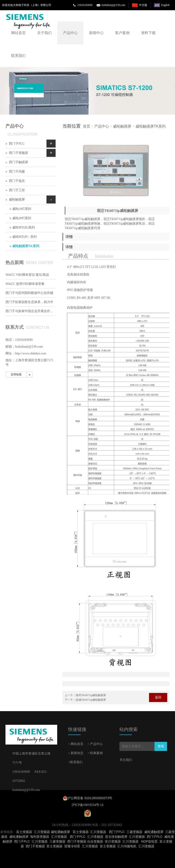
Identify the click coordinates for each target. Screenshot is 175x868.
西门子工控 (17, 190)
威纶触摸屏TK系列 (151, 126)
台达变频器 (95, 841)
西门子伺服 (17, 172)
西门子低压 (17, 181)
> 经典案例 (95, 753)
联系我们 (18, 56)
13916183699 (85, 5)
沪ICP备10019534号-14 (87, 805)
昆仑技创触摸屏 (116, 837)
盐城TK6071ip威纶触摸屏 (91, 700)
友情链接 (16, 374)
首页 (87, 126)
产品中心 (70, 33)
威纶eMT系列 (22, 218)
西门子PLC (17, 144)
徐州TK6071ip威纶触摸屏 (91, 695)
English (165, 5)
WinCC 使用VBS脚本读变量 (25, 284)
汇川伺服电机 (127, 846)
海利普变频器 (40, 837)
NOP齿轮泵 (149, 841)
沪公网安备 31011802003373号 (90, 798)
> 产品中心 (95, 744)
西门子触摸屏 (18, 162)
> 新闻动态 (76, 753)
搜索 (161, 746)
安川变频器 (113, 841)
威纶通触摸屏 (60, 832)
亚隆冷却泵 (72, 846)
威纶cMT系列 (22, 209)
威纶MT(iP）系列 (24, 237)
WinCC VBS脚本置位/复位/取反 (27, 275)
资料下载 (148, 33)
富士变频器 (24, 832)
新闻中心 (96, 33)
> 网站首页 (76, 744)
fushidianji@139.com (113, 5)
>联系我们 (75, 762)
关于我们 (44, 33)
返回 (158, 697)
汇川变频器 (42, 832)
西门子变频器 (18, 153)
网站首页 (18, 33)
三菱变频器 (134, 832)
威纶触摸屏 (122, 126)
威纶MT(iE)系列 (24, 227)
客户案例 (122, 33)
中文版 (143, 5)
